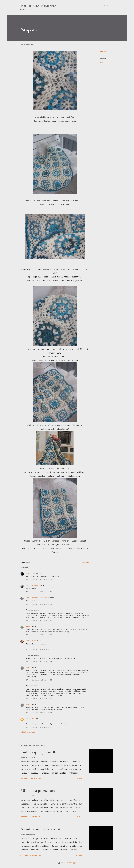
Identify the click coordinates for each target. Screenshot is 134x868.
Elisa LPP (30, 719)
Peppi (28, 627)
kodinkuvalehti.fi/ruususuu (38, 598)
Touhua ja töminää (38, 6)
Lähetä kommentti (28, 732)
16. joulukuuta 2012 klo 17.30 (39, 662)
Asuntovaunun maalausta (41, 829)
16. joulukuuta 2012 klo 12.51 (39, 604)
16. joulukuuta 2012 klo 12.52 (39, 621)
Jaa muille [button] (103, 52)
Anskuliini (31, 573)
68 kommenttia (36, 778)
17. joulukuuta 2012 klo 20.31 (39, 713)
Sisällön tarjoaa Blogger (67, 863)
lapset (101, 62)
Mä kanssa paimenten (38, 790)
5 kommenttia (35, 855)
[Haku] (106, 6)
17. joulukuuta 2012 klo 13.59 (39, 680)
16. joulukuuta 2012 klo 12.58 (39, 635)
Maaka (28, 667)
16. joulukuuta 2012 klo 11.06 (39, 580)
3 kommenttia (35, 817)
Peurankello (31, 641)
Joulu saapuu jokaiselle (39, 752)
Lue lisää (79, 778)
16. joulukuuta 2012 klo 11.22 (39, 592)
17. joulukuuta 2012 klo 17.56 (39, 699)
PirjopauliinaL (32, 586)
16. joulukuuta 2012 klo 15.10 (39, 649)
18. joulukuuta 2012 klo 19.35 (39, 727)
